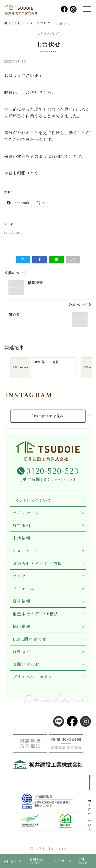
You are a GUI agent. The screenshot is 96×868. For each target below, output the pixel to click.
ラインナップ (26, 513)
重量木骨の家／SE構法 (36, 614)
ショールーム (26, 551)
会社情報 (22, 601)
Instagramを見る (48, 416)
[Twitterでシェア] (23, 260)
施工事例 (22, 525)
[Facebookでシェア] (40, 260)
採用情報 (22, 626)
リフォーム (24, 588)
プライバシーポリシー (35, 677)
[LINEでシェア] (56, 260)
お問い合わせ (26, 664)
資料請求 (22, 651)
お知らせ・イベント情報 (37, 563)
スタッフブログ (48, 33)
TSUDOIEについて (32, 500)
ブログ (19, 576)
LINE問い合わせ (30, 639)
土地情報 (22, 538)
